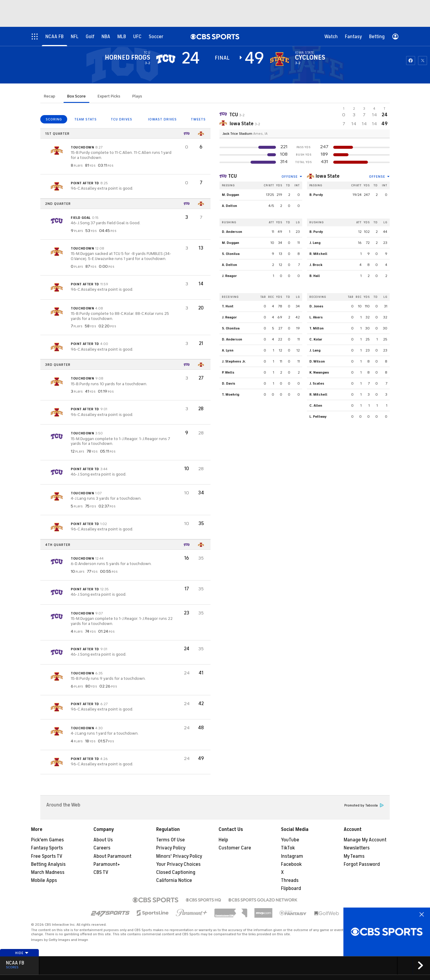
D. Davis (229, 383)
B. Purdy (316, 195)
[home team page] (279, 59)
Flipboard (291, 888)
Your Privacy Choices (178, 864)
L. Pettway (318, 417)
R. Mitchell (318, 254)
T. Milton (317, 328)
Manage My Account (365, 840)
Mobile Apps (44, 880)
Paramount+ (107, 864)
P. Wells (228, 372)
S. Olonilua (231, 254)
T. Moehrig (231, 394)
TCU (232, 176)
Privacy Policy (171, 848)
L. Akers (316, 317)
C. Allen (316, 405)
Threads (290, 880)
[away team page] (166, 59)
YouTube (290, 840)
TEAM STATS (86, 119)
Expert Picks (109, 96)
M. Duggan (231, 195)
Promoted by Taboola (364, 805)
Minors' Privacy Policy (179, 856)
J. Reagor (229, 276)
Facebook (291, 864)
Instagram (292, 856)
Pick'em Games (47, 840)
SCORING (54, 119)
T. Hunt (228, 306)
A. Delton (229, 206)
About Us (103, 840)
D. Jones (316, 306)
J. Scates (317, 383)
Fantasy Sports (47, 848)
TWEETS (198, 119)
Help (223, 840)
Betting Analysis (48, 864)
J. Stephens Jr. (234, 361)
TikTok (288, 848)
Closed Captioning (176, 872)
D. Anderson (232, 232)
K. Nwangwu (319, 372)
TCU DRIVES (122, 119)
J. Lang (315, 243)
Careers (102, 848)
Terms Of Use (171, 840)
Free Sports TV (47, 856)
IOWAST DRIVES (162, 119)
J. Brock (316, 265)
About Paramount (112, 856)
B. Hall (315, 276)
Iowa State (328, 176)
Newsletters (357, 848)
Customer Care (235, 848)
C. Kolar (316, 339)
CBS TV (101, 872)
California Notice (174, 880)
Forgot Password (362, 864)
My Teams (354, 856)
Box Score (76, 96)
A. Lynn (228, 350)
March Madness (48, 872)
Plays (137, 96)
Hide (22, 953)
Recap (50, 96)
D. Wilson (317, 361)
